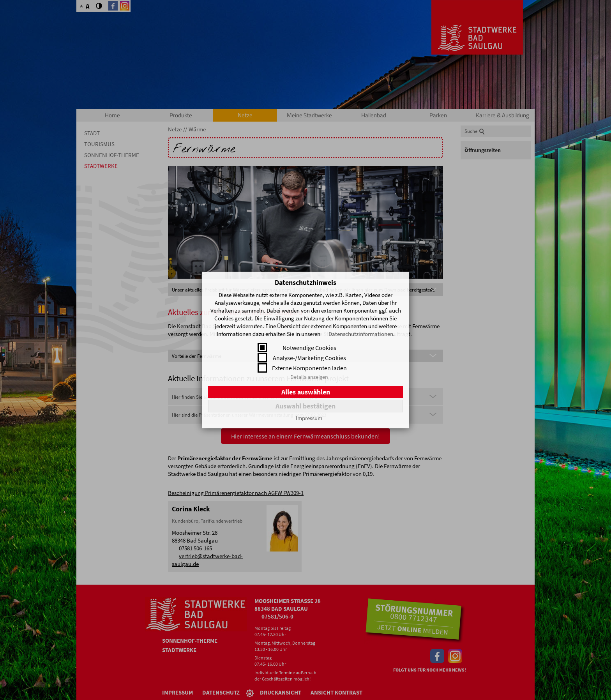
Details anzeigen (309, 377)
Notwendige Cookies (309, 348)
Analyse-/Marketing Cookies (309, 358)
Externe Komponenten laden (309, 368)
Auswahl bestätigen (305, 406)
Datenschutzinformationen (361, 334)
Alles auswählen (306, 392)
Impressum (309, 418)
